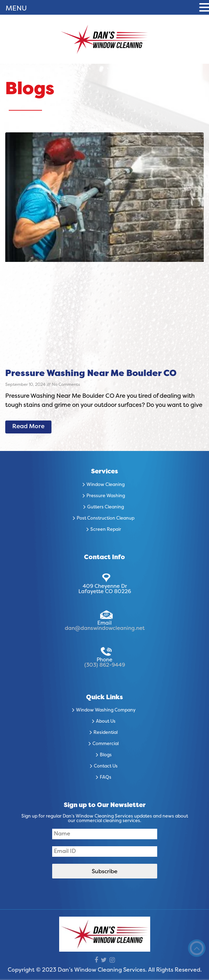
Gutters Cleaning (106, 507)
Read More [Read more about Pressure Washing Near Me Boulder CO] (28, 427)
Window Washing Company (106, 710)
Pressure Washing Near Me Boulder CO (91, 374)
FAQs (106, 778)
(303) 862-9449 (105, 665)
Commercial (106, 744)
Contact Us (106, 766)
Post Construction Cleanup (106, 519)
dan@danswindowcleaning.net (105, 628)
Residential (106, 733)
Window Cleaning (106, 485)
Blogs (106, 755)
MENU (16, 9)
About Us (106, 722)
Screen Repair (106, 530)
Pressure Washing (106, 496)
